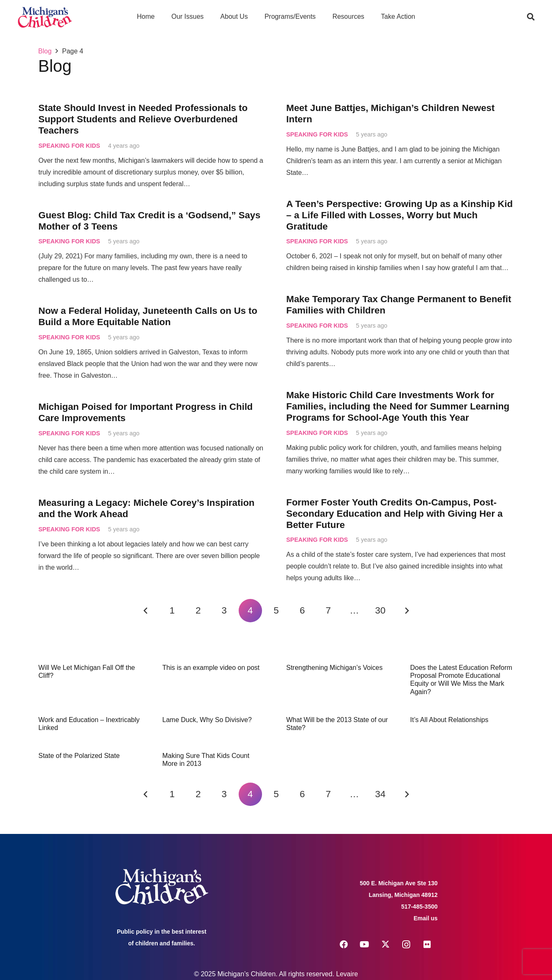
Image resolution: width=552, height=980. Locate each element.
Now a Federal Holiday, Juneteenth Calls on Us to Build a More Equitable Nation (148, 317)
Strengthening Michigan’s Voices (334, 668)
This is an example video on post (211, 668)
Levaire (347, 974)
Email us (426, 918)
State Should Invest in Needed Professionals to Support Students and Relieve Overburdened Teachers (143, 119)
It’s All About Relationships (449, 720)
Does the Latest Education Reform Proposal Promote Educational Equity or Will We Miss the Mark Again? (461, 680)
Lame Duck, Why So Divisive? (207, 720)
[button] (531, 17)
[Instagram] (406, 945)
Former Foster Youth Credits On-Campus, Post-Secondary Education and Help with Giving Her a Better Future (394, 514)
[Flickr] (427, 945)
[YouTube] (365, 945)
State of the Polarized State (79, 756)
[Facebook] (344, 945)
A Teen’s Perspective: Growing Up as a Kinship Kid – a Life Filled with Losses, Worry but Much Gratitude (400, 215)
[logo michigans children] (45, 17)
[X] (386, 945)
